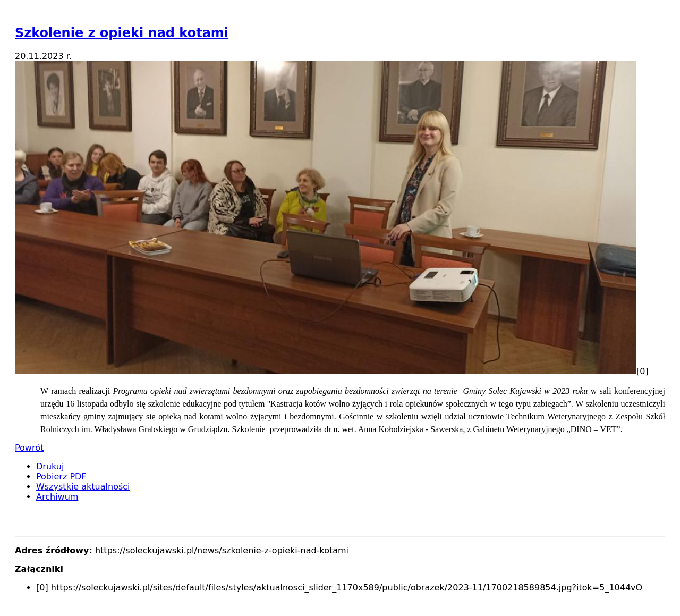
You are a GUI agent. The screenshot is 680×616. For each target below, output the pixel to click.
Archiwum (57, 497)
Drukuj (50, 466)
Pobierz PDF (61, 476)
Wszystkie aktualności (83, 487)
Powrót (29, 448)
